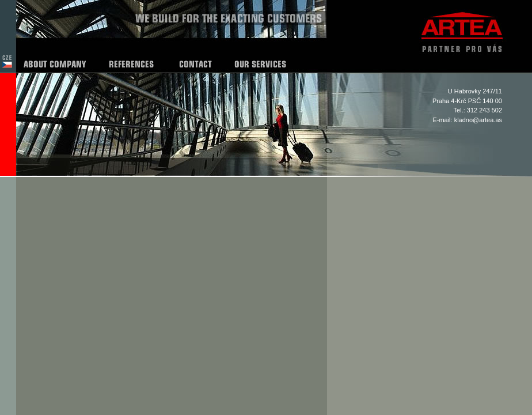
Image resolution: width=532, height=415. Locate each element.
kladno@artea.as (478, 120)
